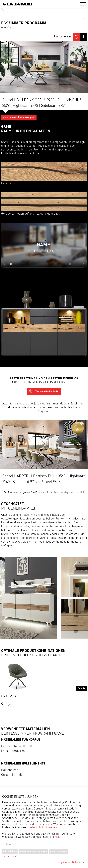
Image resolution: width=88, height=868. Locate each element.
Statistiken (9, 844)
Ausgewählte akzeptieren (33, 851)
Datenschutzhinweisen (43, 828)
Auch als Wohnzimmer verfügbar (19, 118)
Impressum (64, 862)
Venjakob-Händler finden (44, 392)
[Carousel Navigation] (44, 702)
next (9, 704)
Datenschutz (79, 862)
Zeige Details (11, 856)
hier (57, 837)
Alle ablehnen (10, 851)
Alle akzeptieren (58, 851)
